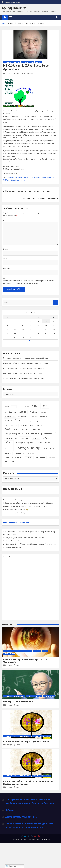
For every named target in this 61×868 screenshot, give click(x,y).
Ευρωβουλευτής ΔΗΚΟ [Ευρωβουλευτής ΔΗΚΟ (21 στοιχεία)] (14, 434)
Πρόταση (38, 62)
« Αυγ (30, 341)
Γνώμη (22, 651)
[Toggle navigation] (11, 17)
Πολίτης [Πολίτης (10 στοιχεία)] (29, 458)
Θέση (32, 62)
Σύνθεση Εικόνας (9, 654)
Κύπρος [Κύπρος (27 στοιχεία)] (8, 448)
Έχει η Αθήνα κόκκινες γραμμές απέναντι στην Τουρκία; (24, 368)
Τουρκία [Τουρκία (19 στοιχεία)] (52, 457)
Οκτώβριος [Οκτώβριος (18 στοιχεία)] (32, 453)
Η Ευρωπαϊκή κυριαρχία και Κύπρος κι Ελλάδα (39, 198)
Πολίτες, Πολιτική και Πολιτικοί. (19, 702)
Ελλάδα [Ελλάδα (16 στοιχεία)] (39, 425)
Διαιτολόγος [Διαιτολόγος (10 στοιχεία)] (27, 421)
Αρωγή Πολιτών (14, 8)
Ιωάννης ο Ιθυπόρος (48, 177)
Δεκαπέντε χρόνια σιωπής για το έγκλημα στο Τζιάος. (23, 373)
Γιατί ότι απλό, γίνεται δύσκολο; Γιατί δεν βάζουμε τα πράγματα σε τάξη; (30, 544)
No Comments (29, 73)
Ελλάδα (21, 177)
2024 (9, 177)
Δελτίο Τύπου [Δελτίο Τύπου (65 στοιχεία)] (13, 421)
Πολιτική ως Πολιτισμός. (13, 500)
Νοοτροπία (37, 651)
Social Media (8, 62)
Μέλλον (6, 180)
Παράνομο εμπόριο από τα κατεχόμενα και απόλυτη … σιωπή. (26, 363)
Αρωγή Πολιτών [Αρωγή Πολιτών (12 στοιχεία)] (10, 416)
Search (56, 302)
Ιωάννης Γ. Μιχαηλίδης (32, 177)
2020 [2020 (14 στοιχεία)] (14, 407)
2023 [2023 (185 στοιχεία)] (36, 406)
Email (6, 259)
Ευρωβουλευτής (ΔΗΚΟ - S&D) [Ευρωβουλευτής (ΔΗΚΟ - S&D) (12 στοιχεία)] (31, 429)
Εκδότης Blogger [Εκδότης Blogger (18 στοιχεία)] (27, 425)
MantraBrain (46, 840)
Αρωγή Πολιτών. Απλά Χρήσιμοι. (21, 817)
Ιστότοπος (7, 268)
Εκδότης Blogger (19, 696)
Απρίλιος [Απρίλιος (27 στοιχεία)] (34, 412)
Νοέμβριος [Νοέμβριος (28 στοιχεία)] (19, 453)
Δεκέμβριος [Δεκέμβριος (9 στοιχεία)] (44, 416)
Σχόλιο (7, 220)
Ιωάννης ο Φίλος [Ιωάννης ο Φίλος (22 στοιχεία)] (43, 443)
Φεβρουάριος (14, 180)
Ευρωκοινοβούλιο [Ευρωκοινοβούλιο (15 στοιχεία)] (11, 438)
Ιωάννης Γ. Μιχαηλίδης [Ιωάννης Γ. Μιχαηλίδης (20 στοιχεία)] (24, 443)
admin (17, 73)
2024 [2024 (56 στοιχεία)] (45, 406)
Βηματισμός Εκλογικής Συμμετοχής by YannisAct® (27, 742)
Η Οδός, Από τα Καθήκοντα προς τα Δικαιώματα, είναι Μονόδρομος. (28, 503)
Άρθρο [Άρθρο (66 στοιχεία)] (23, 412)
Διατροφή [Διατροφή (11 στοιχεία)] (37, 421)
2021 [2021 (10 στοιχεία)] (20, 407)
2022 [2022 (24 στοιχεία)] (27, 407)
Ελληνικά (11, 866)
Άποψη (16, 651)
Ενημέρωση (25, 62)
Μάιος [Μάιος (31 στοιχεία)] (53, 448)
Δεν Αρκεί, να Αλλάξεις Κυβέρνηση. (16, 513)
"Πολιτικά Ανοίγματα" (11, 541)
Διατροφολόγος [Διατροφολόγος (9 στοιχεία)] (48, 421)
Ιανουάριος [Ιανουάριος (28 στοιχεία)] (25, 438)
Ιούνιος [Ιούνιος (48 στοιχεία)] (9, 442)
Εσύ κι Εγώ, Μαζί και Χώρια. (14, 547)
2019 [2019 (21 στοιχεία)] (7, 407)
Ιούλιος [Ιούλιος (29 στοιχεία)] (46, 438)
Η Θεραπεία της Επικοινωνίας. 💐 (16, 510)
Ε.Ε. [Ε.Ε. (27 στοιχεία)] (6, 425)
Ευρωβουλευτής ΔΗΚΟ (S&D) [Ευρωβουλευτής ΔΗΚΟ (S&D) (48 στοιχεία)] (41, 434)
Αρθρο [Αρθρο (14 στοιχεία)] (43, 412)
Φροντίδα (23, 180)
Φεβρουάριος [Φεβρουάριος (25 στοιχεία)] (10, 461)
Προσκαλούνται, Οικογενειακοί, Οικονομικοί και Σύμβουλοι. (25, 506)
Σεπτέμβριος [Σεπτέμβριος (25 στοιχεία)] (40, 457)
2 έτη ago (8, 73)
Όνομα (6, 249)
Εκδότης (14, 177)
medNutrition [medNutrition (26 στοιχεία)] (10, 412)
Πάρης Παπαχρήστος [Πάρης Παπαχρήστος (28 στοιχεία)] (14, 457)
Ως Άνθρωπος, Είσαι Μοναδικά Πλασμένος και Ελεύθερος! (25, 538)
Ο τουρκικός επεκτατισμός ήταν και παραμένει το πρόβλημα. (26, 358)
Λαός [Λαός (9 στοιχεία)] (45, 449)
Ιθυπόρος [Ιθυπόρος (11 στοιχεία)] (36, 438)
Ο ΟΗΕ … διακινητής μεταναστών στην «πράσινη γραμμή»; (24, 378)
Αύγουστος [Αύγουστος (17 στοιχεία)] (23, 416)
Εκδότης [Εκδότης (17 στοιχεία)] (14, 425)
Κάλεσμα (10, 810)
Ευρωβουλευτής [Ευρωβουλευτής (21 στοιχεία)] (11, 429)
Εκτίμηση (17, 62)
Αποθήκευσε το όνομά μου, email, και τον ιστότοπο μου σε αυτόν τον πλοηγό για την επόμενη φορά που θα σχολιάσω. (29, 282)
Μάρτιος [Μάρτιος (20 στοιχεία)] (8, 453)
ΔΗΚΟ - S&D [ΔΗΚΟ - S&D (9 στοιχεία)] (34, 416)
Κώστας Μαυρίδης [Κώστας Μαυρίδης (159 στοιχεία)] (28, 448)
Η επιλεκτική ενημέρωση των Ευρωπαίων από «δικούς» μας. (28, 191)
